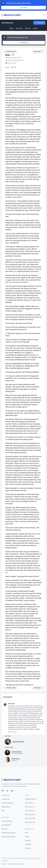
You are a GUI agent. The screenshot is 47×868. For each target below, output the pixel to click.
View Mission (24, 43)
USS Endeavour (7, 23)
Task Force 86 (30, 818)
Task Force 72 (30, 814)
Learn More (23, 8)
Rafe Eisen (11, 704)
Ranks (27, 837)
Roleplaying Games (9, 833)
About (11, 28)
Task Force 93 (30, 822)
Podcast (28, 848)
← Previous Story (10, 51)
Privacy (16, 864)
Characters (19, 28)
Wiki (27, 833)
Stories (35, 28)
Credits (10, 864)
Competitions (6, 825)
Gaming (4, 829)
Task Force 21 (30, 807)
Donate (4, 864)
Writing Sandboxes (8, 837)
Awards (28, 840)
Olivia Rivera (16, 759)
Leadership (6, 799)
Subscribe (39, 23)
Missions (28, 28)
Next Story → (38, 51)
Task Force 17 (30, 803)
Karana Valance (17, 752)
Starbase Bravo (31, 799)
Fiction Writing (7, 821)
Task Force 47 (30, 811)
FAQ (3, 811)
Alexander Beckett (18, 742)
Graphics (28, 844)
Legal (22, 864)
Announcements (8, 803)
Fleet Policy (6, 807)
